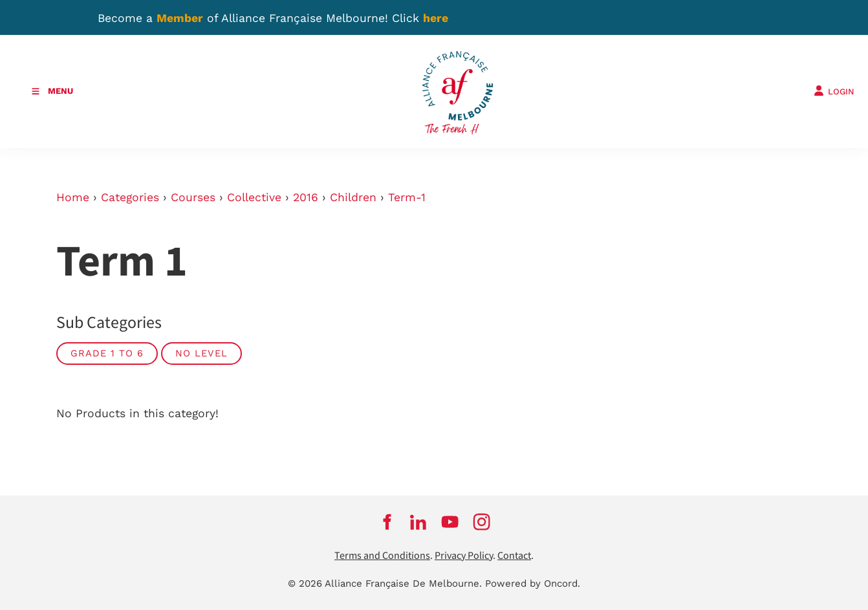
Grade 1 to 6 (107, 353)
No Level (201, 353)
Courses (193, 197)
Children (353, 197)
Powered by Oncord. (533, 583)
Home (73, 197)
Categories (130, 197)
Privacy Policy (464, 556)
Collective (254, 197)
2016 (306, 197)
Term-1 (407, 197)
